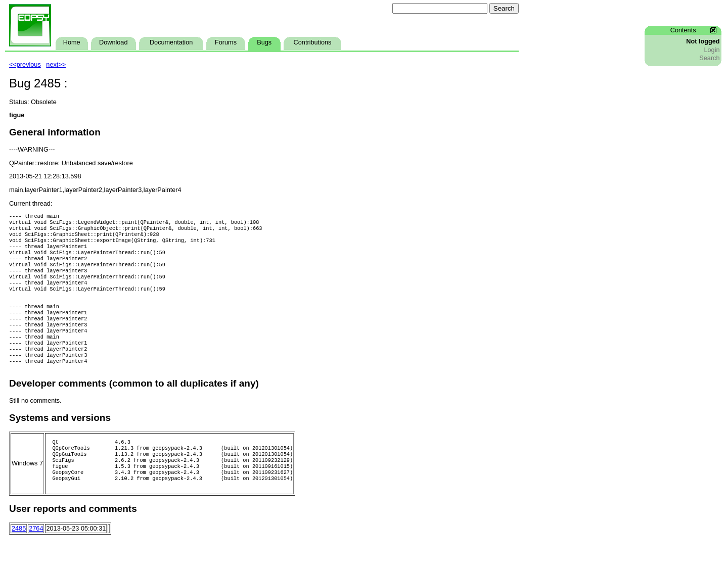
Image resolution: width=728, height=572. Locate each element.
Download (113, 42)
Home (72, 42)
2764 (36, 562)
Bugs (264, 42)
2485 (19, 562)
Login (712, 50)
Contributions (313, 42)
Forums (226, 42)
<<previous (25, 65)
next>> (56, 65)
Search (709, 58)
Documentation (171, 42)
